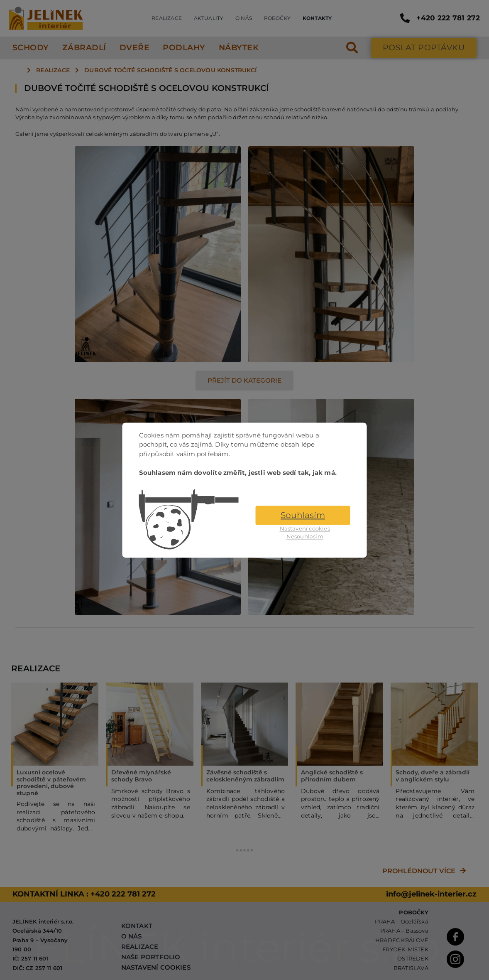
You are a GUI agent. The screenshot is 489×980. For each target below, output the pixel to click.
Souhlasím (303, 515)
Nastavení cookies (305, 528)
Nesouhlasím (305, 537)
